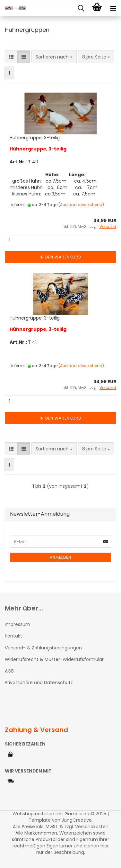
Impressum (17, 624)
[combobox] (54, 57)
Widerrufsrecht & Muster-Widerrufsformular (54, 659)
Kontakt (13, 636)
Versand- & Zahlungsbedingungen (43, 648)
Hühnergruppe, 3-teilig (35, 138)
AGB (9, 671)
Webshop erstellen (33, 814)
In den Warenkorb (60, 257)
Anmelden (60, 557)
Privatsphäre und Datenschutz (39, 683)
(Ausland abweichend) (81, 205)
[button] (11, 57)
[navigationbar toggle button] (113, 8)
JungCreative (77, 820)
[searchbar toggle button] (81, 8)
